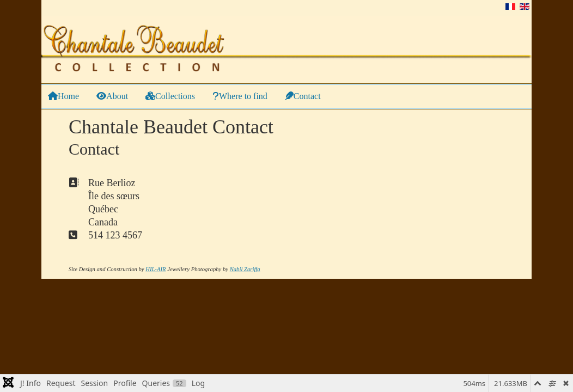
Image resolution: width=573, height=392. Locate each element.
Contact (303, 96)
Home (63, 96)
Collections (170, 96)
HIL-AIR (156, 269)
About (112, 96)
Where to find (240, 96)
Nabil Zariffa (245, 269)
